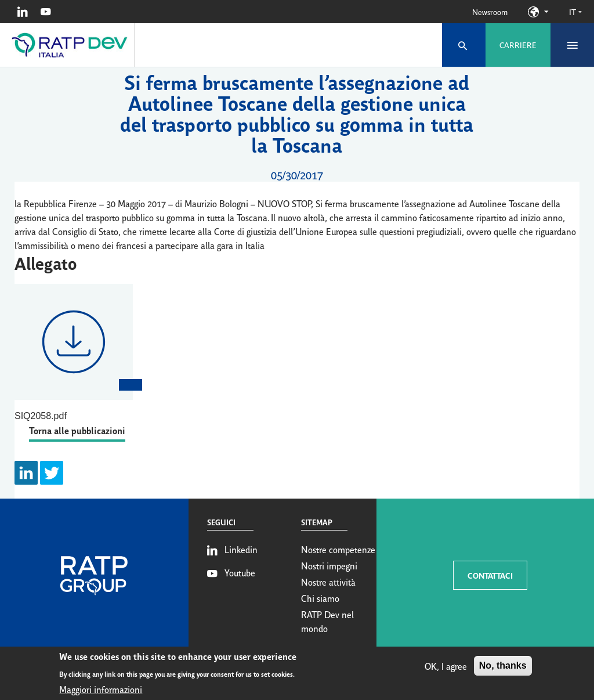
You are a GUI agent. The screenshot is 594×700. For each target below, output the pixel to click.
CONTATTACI (490, 575)
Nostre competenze (338, 549)
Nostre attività (328, 582)
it (575, 12)
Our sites (546, 12)
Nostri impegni (329, 565)
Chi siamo (320, 598)
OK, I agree (446, 669)
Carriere (518, 45)
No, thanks (503, 669)
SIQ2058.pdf (41, 416)
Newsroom (490, 12)
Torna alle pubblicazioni (77, 430)
